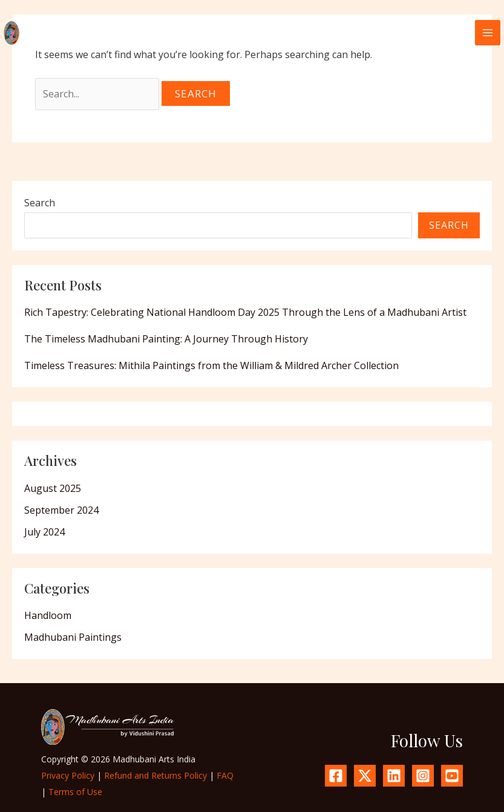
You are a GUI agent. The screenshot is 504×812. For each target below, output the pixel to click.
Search (40, 203)
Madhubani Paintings (73, 637)
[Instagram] (423, 776)
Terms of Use (75, 792)
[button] (457, 33)
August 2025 (53, 488)
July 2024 (44, 532)
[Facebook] (336, 776)
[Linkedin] (394, 776)
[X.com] (365, 776)
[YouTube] (452, 776)
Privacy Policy (68, 775)
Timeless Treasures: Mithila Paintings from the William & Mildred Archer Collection (211, 365)
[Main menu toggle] (488, 33)
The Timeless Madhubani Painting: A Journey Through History (166, 339)
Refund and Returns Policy (155, 775)
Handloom (48, 615)
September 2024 (61, 510)
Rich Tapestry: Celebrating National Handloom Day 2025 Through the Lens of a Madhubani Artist (245, 312)
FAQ (225, 775)
